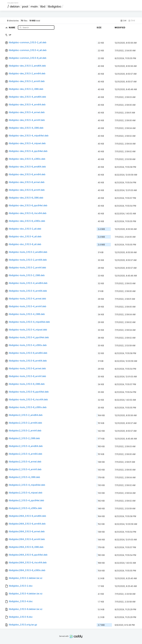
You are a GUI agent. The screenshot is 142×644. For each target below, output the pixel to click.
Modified (120, 28)
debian (15, 7)
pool (25, 7)
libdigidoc (55, 7)
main (34, 7)
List (123, 21)
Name (12, 27)
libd (43, 7)
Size (99, 28)
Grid (132, 21)
